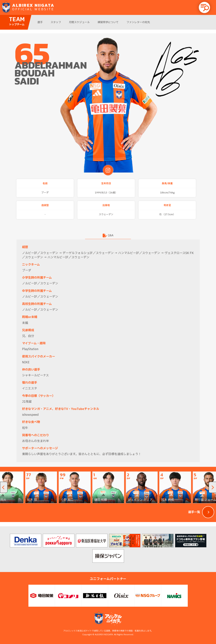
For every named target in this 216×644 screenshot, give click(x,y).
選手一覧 (194, 512)
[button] (204, 7)
